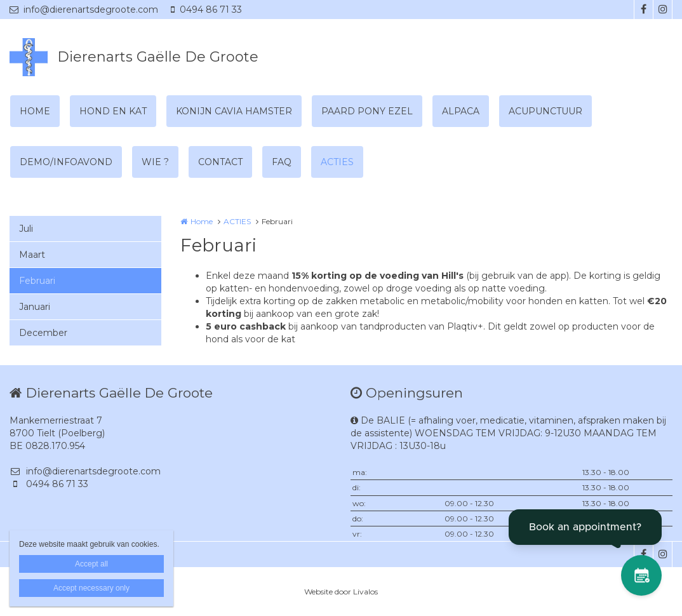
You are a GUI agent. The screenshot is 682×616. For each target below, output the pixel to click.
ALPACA (461, 111)
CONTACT (220, 162)
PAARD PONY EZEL (367, 111)
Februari (37, 281)
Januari (35, 307)
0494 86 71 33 (206, 10)
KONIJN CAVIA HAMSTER (234, 111)
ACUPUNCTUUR (545, 111)
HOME (35, 111)
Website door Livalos (341, 592)
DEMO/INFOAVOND (66, 162)
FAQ (282, 162)
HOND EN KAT (113, 111)
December (43, 333)
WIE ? (155, 162)
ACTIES (337, 162)
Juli (26, 229)
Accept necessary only (91, 588)
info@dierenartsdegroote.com (84, 10)
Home (202, 221)
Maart (32, 255)
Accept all (91, 564)
